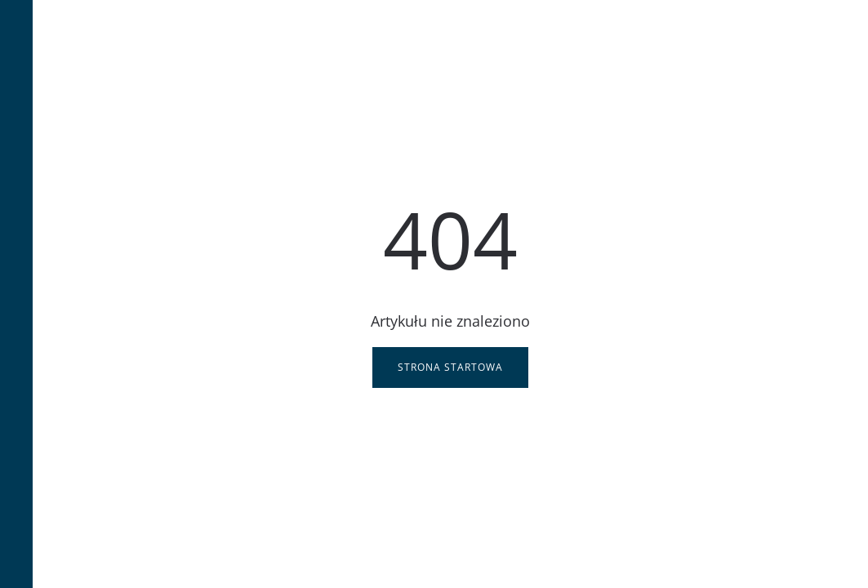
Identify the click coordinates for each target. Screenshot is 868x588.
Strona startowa (450, 367)
